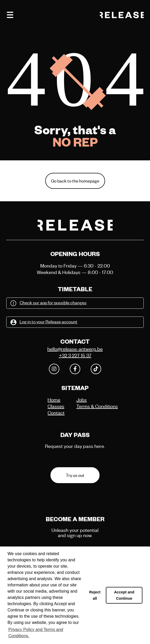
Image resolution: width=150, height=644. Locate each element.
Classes (56, 406)
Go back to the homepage (75, 181)
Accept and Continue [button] (124, 595)
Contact (56, 413)
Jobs (82, 400)
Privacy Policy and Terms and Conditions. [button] (36, 633)
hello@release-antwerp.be (75, 349)
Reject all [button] (95, 595)
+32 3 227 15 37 (75, 355)
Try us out (75, 475)
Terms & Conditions (89, 406)
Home (54, 400)
